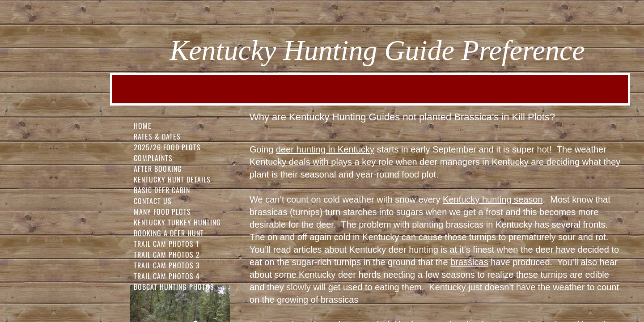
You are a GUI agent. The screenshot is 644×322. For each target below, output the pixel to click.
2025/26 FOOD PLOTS (167, 147)
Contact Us (153, 201)
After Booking (158, 169)
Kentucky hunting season (493, 199)
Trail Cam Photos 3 (167, 265)
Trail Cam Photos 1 (166, 244)
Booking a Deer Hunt (169, 233)
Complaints (153, 158)
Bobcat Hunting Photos (174, 287)
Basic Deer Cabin (162, 190)
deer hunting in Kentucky (325, 149)
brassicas (469, 262)
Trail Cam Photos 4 (167, 276)
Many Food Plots (162, 212)
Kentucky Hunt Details (172, 179)
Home (143, 126)
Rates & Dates (157, 136)
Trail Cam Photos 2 (167, 254)
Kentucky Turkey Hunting (177, 222)
